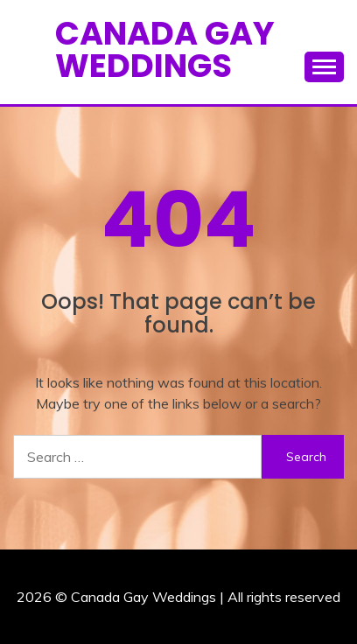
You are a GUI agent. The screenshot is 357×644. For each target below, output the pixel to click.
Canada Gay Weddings (165, 49)
